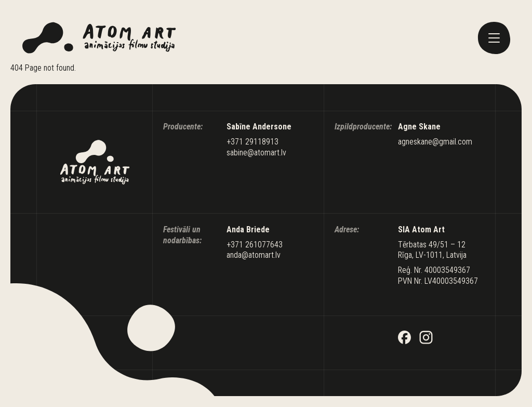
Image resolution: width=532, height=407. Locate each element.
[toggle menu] (494, 38)
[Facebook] (405, 339)
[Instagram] (426, 339)
